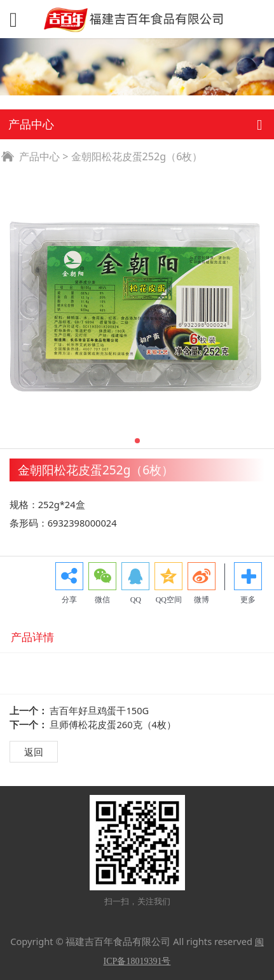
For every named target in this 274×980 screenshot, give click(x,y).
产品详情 (32, 637)
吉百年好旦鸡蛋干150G (99, 710)
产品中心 (39, 156)
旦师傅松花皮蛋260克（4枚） (113, 724)
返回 (34, 752)
